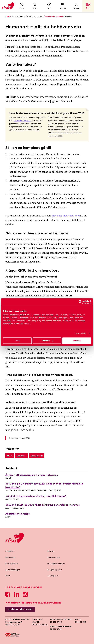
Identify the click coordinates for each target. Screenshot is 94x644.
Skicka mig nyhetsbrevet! (20, 609)
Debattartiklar (19, 490)
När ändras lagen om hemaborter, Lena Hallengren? (36, 496)
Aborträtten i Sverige (18, 514)
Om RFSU (10, 551)
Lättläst (51, 551)
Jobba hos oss (53, 557)
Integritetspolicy (54, 570)
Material (63, 6)
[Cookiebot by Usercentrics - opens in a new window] (80, 302)
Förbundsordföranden (37, 490)
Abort (10, 456)
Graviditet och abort (54, 16)
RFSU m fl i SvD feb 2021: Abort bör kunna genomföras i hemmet (42, 505)
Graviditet (21, 456)
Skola (49, 6)
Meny (88, 6)
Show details (80, 333)
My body (76, 6)
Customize (47, 341)
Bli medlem (10, 557)
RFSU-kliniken (12, 564)
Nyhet (8, 478)
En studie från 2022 (23, 121)
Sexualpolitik (37, 456)
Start (8, 16)
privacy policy (34, 321)
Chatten (22, 6)
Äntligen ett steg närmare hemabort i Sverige (32, 475)
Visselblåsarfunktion (56, 564)
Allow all (77, 341)
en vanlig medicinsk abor (66, 216)
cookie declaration (55, 321)
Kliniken (35, 6)
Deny (17, 341)
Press (8, 576)
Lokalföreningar (12, 570)
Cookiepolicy (53, 576)
